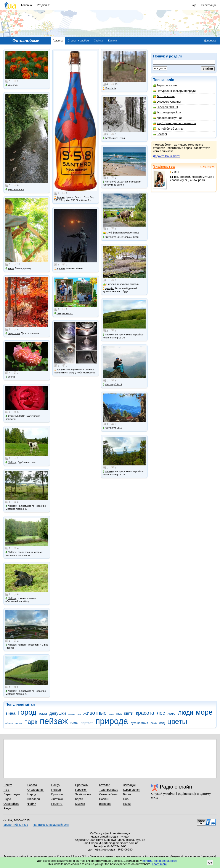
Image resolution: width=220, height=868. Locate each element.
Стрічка (98, 41)
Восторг (160, 134)
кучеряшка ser (15, 189)
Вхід (194, 5)
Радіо (7, 808)
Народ (32, 794)
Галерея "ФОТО (166, 107)
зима (119, 714)
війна (10, 713)
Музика (80, 804)
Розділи (42, 5)
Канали (113, 41)
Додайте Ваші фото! (167, 156)
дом (79, 714)
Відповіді (105, 804)
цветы (177, 721)
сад (162, 723)
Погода (56, 790)
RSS (6, 790)
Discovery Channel (167, 102)
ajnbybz (60, 269)
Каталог (104, 785)
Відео (7, 799)
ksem (10, 268)
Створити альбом (78, 41)
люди (185, 712)
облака (9, 723)
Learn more (159, 864)
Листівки (57, 799)
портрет (87, 723)
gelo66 (10, 377)
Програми (82, 785)
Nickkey (11, 462)
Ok (210, 863)
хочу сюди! (207, 166)
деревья (72, 714)
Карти (79, 799)
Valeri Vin (12, 85)
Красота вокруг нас (168, 118)
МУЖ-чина (110, 138)
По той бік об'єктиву (168, 129)
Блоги (127, 794)
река (154, 723)
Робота (32, 785)
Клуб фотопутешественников (175, 123)
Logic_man (13, 333)
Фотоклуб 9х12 (15, 416)
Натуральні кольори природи (174, 91)
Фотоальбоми (108, 794)
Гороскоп (81, 790)
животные (95, 713)
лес (161, 713)
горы (43, 713)
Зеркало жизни (165, 85)
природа (112, 721)
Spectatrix (110, 88)
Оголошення (36, 790)
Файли (32, 804)
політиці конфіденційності (160, 861)
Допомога (210, 41)
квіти (129, 713)
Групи (127, 804)
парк (31, 722)
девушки (58, 713)
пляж (74, 723)
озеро (19, 723)
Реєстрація (209, 5)
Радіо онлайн (176, 787)
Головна (26, 5)
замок (111, 714)
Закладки (129, 785)
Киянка (59, 197)
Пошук (56, 785)
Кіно (126, 799)
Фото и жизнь (164, 96)
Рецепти (57, 804)
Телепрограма (109, 790)
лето (172, 713)
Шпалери (34, 799)
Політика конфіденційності (51, 825)
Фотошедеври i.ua (167, 112)
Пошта (8, 785)
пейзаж (54, 721)
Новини (104, 799)
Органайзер (11, 804)
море (204, 712)
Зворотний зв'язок (16, 825)
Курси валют (132, 790)
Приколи (57, 794)
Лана (175, 172)
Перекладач (12, 794)
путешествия (139, 723)
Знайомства (164, 166)
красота (145, 713)
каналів (167, 80)
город (27, 712)
